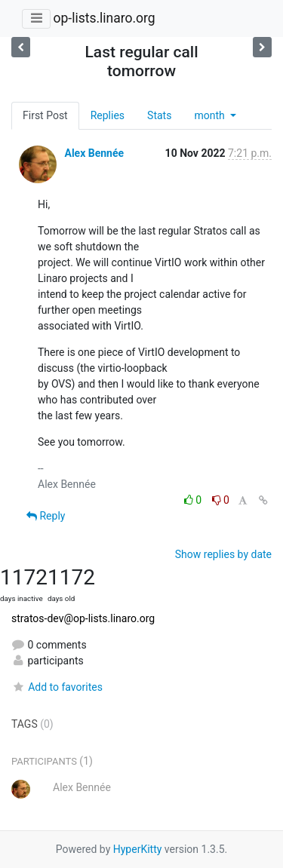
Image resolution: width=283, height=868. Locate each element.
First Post (45, 115)
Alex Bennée (94, 153)
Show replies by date (223, 554)
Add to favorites (57, 687)
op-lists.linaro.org (104, 18)
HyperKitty (138, 849)
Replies (108, 115)
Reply (46, 516)
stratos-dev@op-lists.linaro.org (83, 618)
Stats (159, 115)
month (211, 115)
